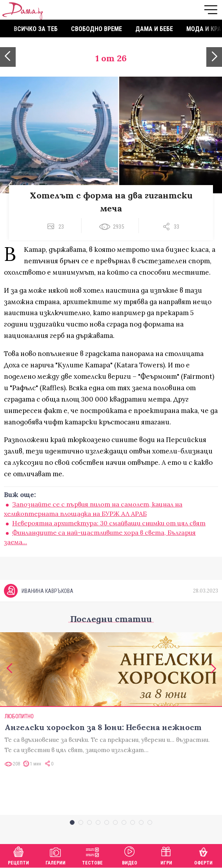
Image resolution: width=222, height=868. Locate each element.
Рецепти (18, 855)
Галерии (55, 855)
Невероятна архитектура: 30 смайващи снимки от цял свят (109, 523)
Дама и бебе (154, 29)
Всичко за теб (36, 29)
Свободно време (96, 29)
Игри (166, 855)
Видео (130, 855)
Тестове (92, 855)
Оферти (203, 855)
